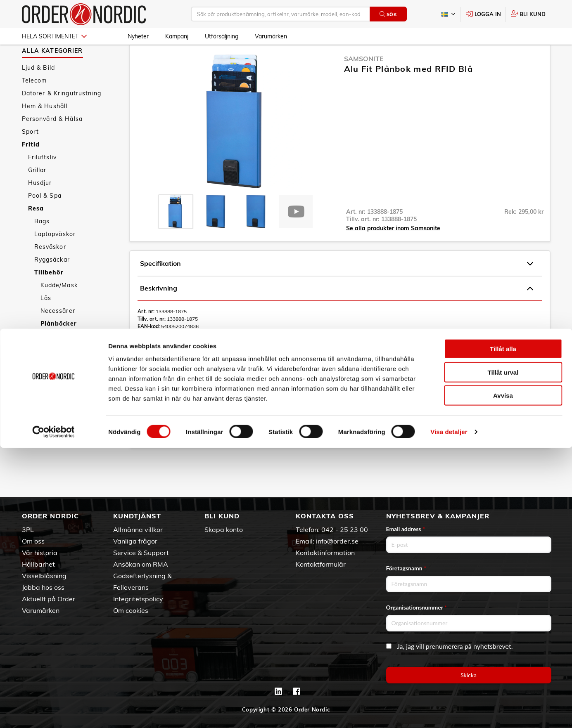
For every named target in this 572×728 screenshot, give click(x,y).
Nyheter (138, 36)
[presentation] (176, 235)
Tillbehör (49, 296)
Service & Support (141, 553)
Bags (42, 245)
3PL (28, 529)
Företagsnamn (406, 568)
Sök (388, 14)
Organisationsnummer (417, 607)
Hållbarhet (38, 564)
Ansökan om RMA (141, 564)
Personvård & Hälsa (52, 143)
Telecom (34, 104)
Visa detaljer (449, 712)
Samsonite (364, 83)
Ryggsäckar (52, 284)
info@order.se (337, 541)
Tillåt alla (503, 629)
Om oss (33, 541)
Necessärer (58, 335)
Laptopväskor (55, 258)
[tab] (176, 235)
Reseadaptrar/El (65, 360)
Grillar (37, 194)
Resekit (52, 373)
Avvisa (503, 675)
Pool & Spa (45, 220)
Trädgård (42, 399)
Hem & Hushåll (45, 130)
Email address (406, 529)
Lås (46, 322)
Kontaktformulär (321, 564)
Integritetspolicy (138, 599)
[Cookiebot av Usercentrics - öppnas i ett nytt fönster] (53, 712)
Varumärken (271, 36)
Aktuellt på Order (49, 599)
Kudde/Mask (59, 309)
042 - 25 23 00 (345, 529)
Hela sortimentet (54, 36)
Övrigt (50, 386)
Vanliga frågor (135, 541)
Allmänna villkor (138, 529)
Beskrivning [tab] (337, 312)
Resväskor (50, 271)
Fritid (31, 168)
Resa (36, 232)
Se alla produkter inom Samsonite (393, 252)
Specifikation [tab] (337, 288)
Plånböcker (59, 347)
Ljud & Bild (39, 92)
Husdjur (40, 207)
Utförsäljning (222, 36)
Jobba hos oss (43, 587)
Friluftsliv (43, 181)
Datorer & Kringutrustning (62, 117)
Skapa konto (224, 529)
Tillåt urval (503, 652)
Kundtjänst (137, 516)
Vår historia (40, 553)
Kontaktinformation (325, 553)
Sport (31, 156)
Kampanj (177, 36)
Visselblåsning (44, 576)
